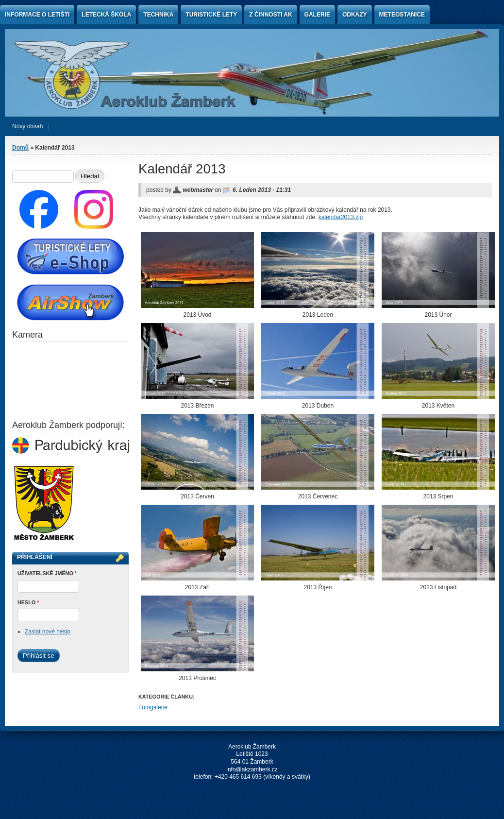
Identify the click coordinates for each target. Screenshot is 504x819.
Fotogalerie (153, 707)
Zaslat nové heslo (48, 631)
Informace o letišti (37, 15)
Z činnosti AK (270, 15)
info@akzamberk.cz (252, 769)
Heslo (28, 602)
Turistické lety (211, 15)
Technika (158, 15)
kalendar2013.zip (341, 217)
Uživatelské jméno (47, 573)
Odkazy (355, 15)
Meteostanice (402, 15)
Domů (20, 148)
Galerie (317, 15)
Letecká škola (106, 15)
